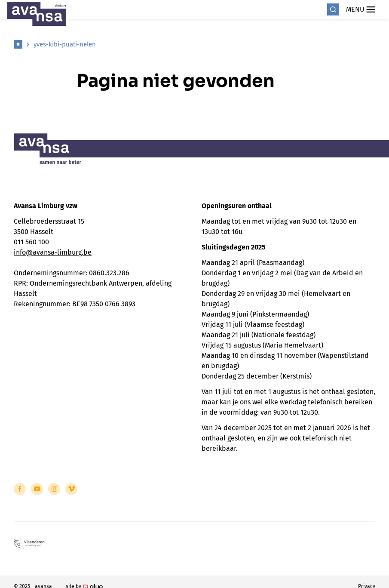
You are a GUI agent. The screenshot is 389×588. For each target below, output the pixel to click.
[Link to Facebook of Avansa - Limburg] (20, 489)
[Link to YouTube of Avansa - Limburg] (37, 489)
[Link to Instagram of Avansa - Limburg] (54, 489)
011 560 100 (31, 242)
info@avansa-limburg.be (53, 252)
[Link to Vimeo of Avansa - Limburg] (71, 489)
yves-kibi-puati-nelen (65, 44)
